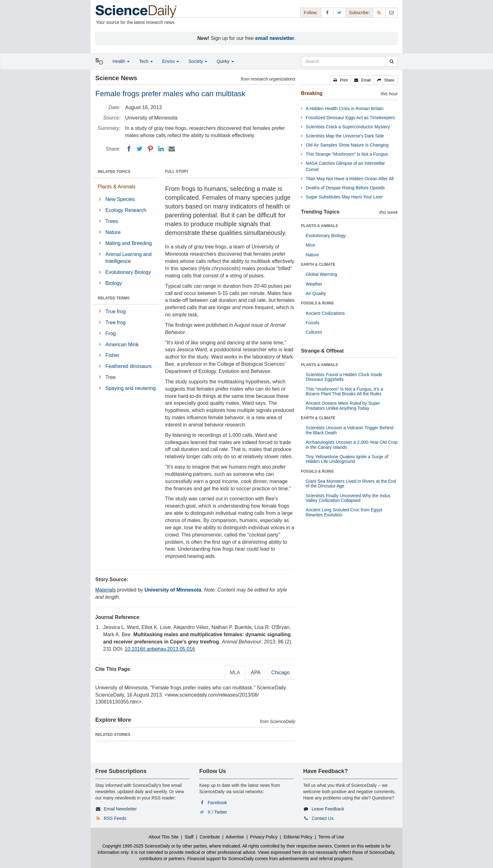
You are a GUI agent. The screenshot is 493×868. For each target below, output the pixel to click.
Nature (113, 232)
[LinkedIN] (161, 149)
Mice (310, 245)
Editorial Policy (298, 837)
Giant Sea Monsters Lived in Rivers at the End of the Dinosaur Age (351, 484)
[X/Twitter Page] (340, 12)
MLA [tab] (235, 673)
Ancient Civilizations (325, 313)
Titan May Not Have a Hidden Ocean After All (350, 179)
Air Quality (316, 293)
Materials (105, 590)
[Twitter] (140, 149)
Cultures (314, 332)
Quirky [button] (225, 61)
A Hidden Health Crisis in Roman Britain (344, 108)
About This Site (164, 837)
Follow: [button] (311, 13)
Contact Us (322, 818)
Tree (110, 377)
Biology (114, 283)
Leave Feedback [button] (328, 809)
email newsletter (275, 38)
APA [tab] (256, 673)
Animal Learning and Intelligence (128, 258)
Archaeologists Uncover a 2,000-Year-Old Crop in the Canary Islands (352, 445)
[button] (341, 80)
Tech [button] (146, 61)
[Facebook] (129, 149)
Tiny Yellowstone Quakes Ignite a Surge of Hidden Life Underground (347, 459)
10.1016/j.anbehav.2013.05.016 (160, 649)
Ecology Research (126, 210)
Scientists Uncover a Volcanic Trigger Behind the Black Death (349, 430)
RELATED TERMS (114, 298)
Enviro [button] (171, 61)
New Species (120, 199)
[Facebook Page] (327, 12)
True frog (115, 312)
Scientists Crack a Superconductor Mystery (348, 127)
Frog (111, 334)
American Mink (122, 345)
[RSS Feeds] (379, 12)
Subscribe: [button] (359, 13)
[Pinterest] (150, 149)
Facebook (217, 803)
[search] (392, 61)
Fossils (313, 323)
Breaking (312, 93)
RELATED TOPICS (114, 172)
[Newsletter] (391, 12)
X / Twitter (218, 812)
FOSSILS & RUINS (317, 303)
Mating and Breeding (129, 243)
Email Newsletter (120, 809)
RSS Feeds (115, 818)
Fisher (112, 355)
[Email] (172, 149)
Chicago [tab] (281, 673)
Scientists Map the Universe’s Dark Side (345, 136)
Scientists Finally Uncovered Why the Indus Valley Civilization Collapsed (348, 498)
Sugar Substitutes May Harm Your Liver (344, 197)
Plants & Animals (117, 187)
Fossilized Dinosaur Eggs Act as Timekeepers (350, 118)
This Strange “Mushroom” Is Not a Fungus (347, 154)
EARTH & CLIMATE (318, 264)
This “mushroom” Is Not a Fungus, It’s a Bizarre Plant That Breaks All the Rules (344, 391)
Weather (314, 284)
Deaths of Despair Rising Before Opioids (345, 188)
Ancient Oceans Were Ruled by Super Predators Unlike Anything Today (343, 406)
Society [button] (198, 61)
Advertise (235, 837)
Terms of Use (331, 837)
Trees (112, 221)
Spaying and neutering (130, 388)
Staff (189, 837)
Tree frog (115, 323)
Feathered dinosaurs (128, 366)
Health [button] (121, 61)
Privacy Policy (264, 837)
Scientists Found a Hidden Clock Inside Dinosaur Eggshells (344, 377)
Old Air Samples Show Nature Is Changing (347, 145)
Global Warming (321, 274)
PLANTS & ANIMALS (319, 226)
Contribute (210, 837)
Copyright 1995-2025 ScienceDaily (136, 846)
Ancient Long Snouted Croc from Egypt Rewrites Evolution (344, 512)
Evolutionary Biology (128, 272)
